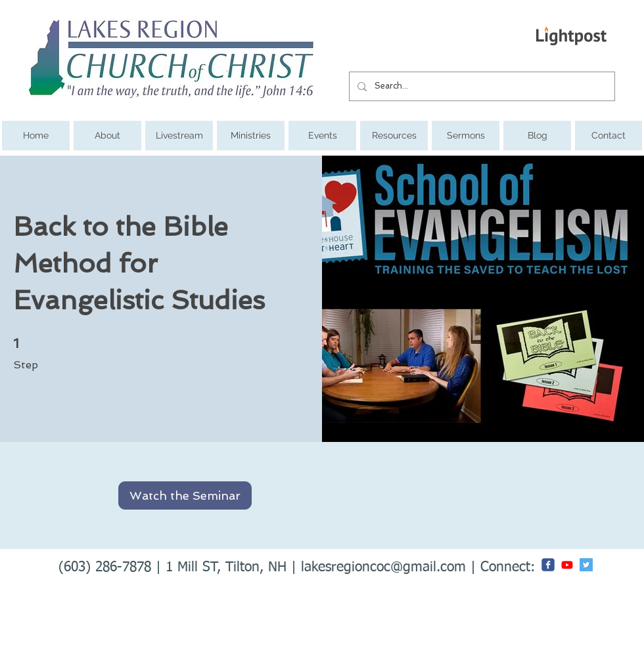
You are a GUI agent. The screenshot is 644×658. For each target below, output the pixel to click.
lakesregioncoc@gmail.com (383, 568)
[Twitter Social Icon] (586, 565)
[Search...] (481, 86)
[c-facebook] (548, 565)
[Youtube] (567, 565)
